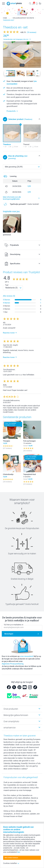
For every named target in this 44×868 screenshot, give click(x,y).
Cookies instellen (11, 863)
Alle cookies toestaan (11, 858)
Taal (7, 285)
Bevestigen (9, 634)
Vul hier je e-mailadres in (14, 625)
